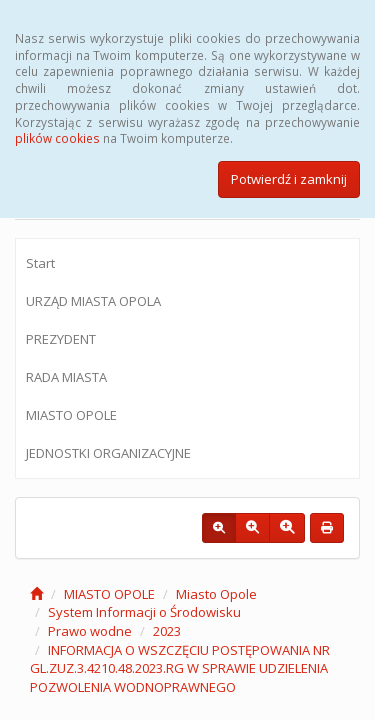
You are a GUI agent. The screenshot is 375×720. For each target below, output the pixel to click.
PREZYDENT (61, 339)
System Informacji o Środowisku (144, 612)
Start (40, 263)
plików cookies (57, 138)
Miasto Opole (216, 594)
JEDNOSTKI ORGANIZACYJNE (108, 453)
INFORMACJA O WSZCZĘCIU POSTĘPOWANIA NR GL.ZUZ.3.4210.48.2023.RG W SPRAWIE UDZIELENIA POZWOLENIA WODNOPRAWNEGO (180, 668)
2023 (167, 631)
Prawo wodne (90, 631)
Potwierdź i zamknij (289, 179)
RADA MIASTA (66, 377)
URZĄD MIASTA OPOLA (93, 301)
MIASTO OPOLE (71, 415)
